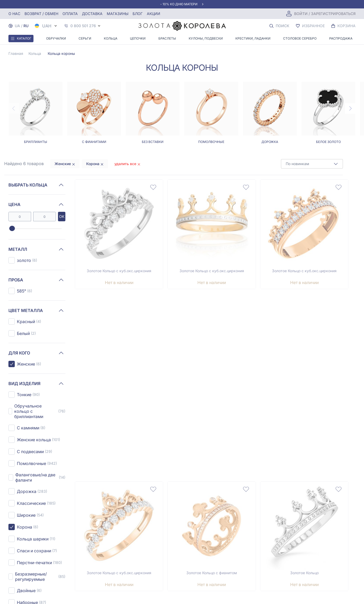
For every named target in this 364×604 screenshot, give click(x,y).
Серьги (85, 38)
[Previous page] (14, 108)
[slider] (12, 229)
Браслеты (167, 38)
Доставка (92, 14)
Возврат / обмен (41, 14)
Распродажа (341, 38)
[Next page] (350, 108)
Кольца (111, 38)
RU (26, 26)
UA (17, 26)
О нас (14, 14)
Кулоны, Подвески (206, 38)
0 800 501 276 (83, 26)
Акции (154, 14)
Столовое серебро (300, 38)
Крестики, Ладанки (253, 38)
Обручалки (56, 38)
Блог (138, 14)
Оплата (70, 14)
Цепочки (138, 38)
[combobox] (312, 164)
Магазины (118, 14)
